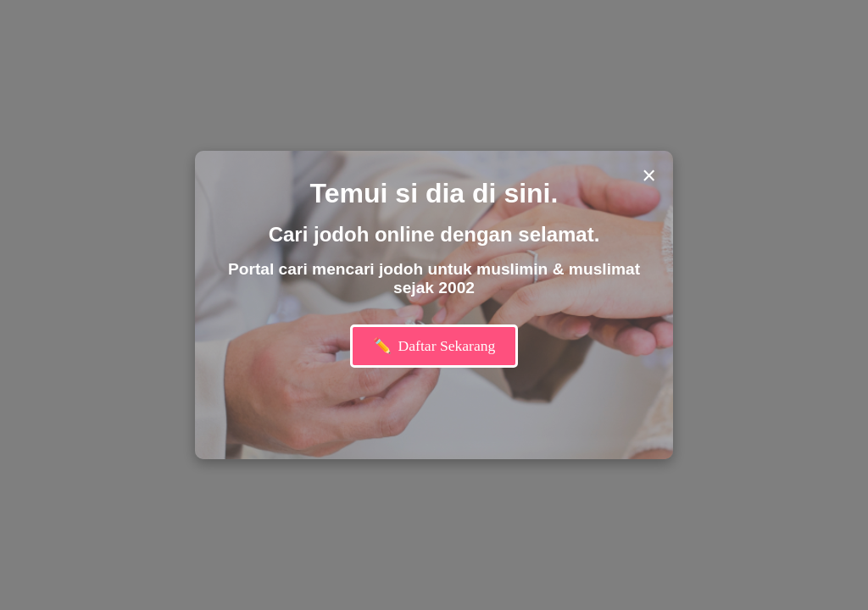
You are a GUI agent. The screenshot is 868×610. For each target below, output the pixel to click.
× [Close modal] (649, 175)
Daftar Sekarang (434, 346)
